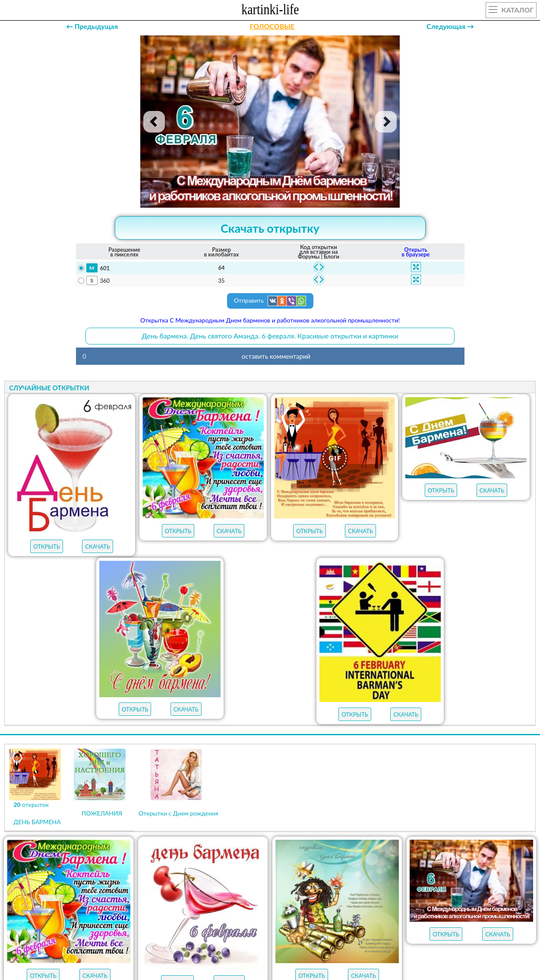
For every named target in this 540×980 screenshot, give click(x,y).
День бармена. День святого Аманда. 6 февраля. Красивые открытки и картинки (270, 336)
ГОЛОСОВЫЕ (272, 26)
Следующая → (450, 26)
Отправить (270, 301)
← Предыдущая (92, 26)
